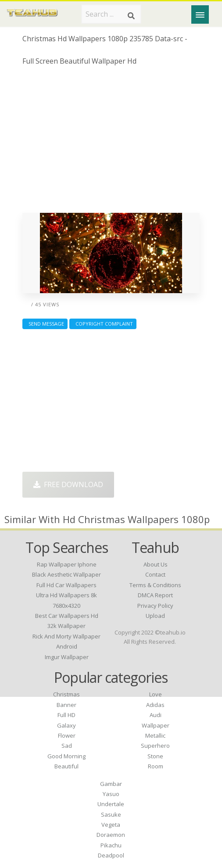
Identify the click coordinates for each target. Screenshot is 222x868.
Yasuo (111, 794)
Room (156, 766)
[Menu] (200, 14)
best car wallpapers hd (67, 616)
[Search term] (111, 14)
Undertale (111, 804)
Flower (67, 735)
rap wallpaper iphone (67, 564)
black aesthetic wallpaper (66, 574)
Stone (155, 756)
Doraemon (111, 835)
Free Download (68, 484)
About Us (156, 564)
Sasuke (111, 814)
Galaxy (66, 725)
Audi (156, 715)
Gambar (111, 784)
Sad (67, 746)
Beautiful (66, 766)
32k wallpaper (66, 626)
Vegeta (111, 825)
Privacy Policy (155, 606)
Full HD (66, 715)
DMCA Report (155, 595)
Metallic (155, 735)
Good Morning (66, 756)
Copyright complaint (103, 324)
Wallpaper (156, 725)
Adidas (155, 705)
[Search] (131, 16)
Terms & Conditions (155, 585)
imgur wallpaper (67, 657)
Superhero (155, 746)
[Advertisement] (111, 143)
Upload (155, 616)
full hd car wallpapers (66, 585)
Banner (66, 705)
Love (156, 694)
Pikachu (111, 845)
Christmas (66, 694)
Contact (155, 574)
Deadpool (111, 855)
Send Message (45, 324)
